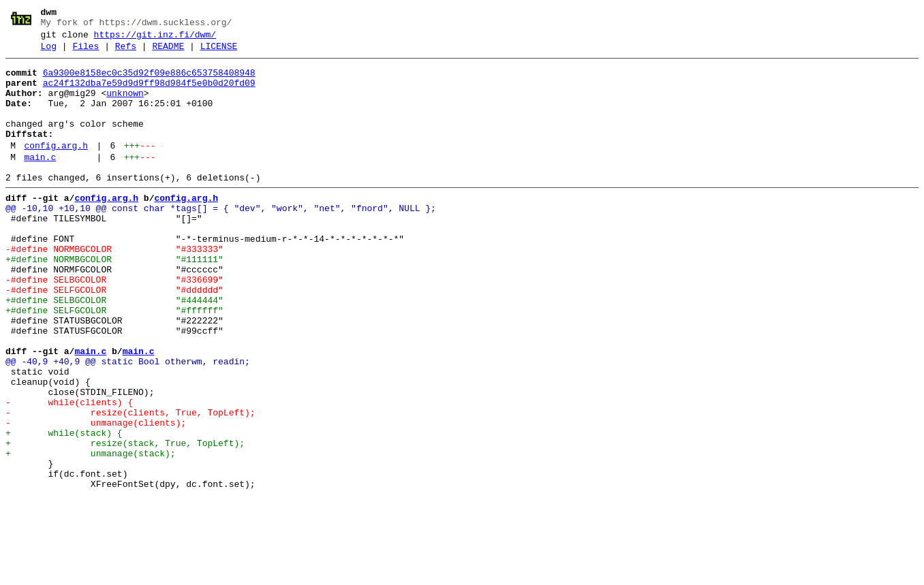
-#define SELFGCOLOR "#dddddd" (114, 337)
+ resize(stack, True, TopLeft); (125, 521)
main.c (40, 182)
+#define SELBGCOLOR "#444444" (114, 349)
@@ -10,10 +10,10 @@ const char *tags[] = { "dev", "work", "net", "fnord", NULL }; (221, 239)
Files (86, 52)
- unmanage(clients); (96, 496)
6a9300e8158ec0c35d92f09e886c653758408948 (149, 81)
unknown (125, 106)
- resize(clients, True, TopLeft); (130, 484)
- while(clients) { (69, 472)
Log (49, 52)
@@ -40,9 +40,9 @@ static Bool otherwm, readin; (128, 423)
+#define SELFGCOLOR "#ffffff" (114, 362)
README (168, 52)
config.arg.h (56, 168)
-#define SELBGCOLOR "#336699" (114, 325)
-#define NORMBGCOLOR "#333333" (114, 288)
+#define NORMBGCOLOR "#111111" (114, 300)
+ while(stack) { (64, 509)
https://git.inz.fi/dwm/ (155, 39)
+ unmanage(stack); (91, 533)
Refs (126, 52)
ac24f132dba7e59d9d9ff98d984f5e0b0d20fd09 (149, 93)
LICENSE (219, 52)
